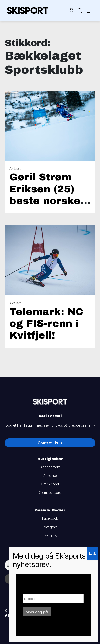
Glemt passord (50, 492)
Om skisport (50, 484)
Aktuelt (15, 168)
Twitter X (50, 535)
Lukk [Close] (93, 553)
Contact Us (50, 443)
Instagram (50, 527)
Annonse (50, 476)
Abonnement (50, 467)
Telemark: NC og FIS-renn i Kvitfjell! (46, 324)
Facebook (50, 518)
